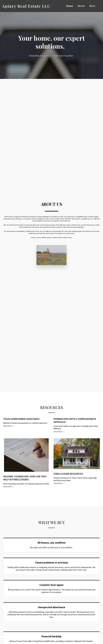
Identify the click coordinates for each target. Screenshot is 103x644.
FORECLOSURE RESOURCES (68, 474)
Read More (9, 426)
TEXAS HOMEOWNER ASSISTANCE (21, 419)
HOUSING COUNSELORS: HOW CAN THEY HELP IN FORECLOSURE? (25, 478)
